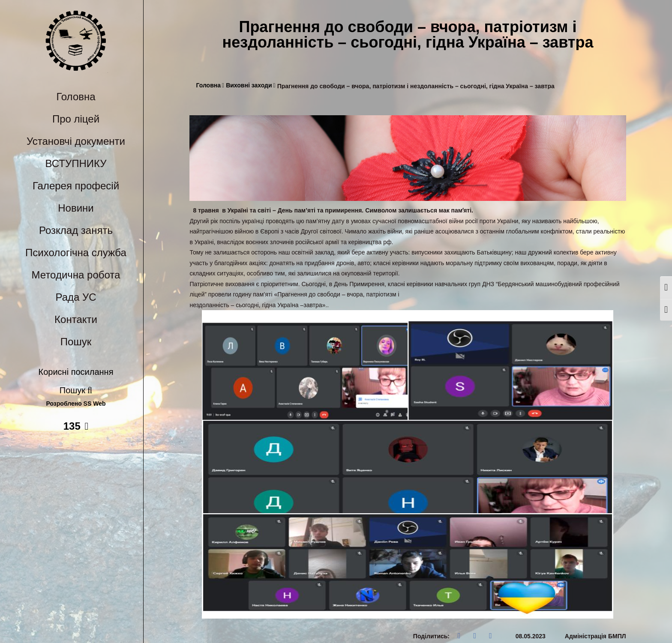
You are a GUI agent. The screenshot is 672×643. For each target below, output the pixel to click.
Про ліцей (76, 119)
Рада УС (76, 297)
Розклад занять (76, 230)
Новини (76, 208)
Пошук (76, 342)
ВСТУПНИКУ (76, 163)
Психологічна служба (76, 253)
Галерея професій (76, 186)
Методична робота (76, 275)
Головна (76, 97)
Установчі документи (76, 141)
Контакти (76, 319)
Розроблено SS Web (76, 404)
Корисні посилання (76, 372)
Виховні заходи (251, 85)
